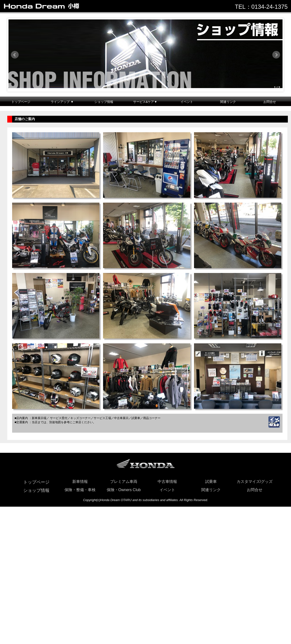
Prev (15, 55)
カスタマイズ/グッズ (255, 482)
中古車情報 (167, 482)
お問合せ (270, 102)
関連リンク (228, 102)
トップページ (21, 102)
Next (276, 55)
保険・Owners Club (124, 490)
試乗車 (211, 482)
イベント (187, 102)
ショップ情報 (104, 102)
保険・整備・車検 (80, 490)
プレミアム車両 (124, 482)
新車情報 (80, 482)
